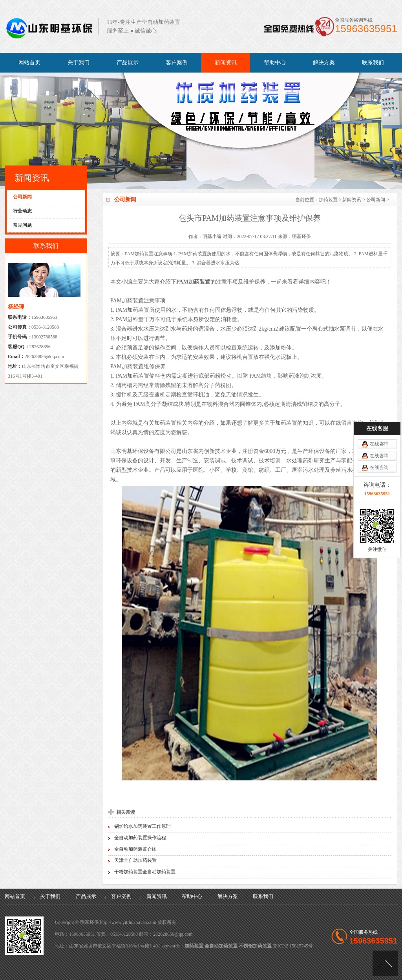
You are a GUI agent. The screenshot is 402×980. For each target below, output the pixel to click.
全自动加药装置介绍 (135, 849)
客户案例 (177, 63)
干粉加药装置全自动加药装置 (145, 872)
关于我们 (79, 63)
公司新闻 (376, 200)
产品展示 (128, 63)
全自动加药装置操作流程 (140, 838)
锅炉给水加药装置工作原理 (143, 826)
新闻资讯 (226, 63)
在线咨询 (379, 380)
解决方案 (324, 63)
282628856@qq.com (45, 356)
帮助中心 (275, 63)
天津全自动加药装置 (135, 860)
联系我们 (373, 63)
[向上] (385, 963)
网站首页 (29, 63)
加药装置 (328, 200)
